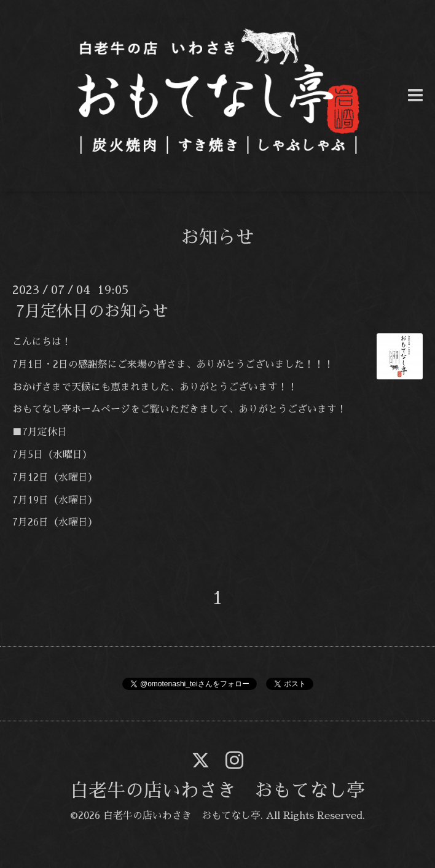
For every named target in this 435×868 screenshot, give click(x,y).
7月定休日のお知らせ (92, 311)
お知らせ (217, 238)
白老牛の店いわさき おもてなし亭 (217, 791)
